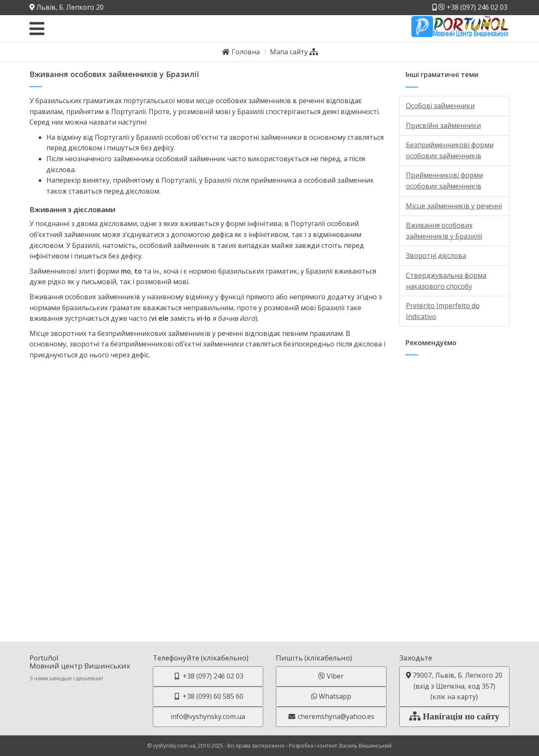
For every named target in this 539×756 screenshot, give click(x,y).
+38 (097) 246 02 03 (470, 7)
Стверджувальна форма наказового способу (446, 281)
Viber (331, 676)
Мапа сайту (294, 52)
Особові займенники (440, 106)
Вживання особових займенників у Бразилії (444, 231)
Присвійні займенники (443, 125)
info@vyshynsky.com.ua (208, 716)
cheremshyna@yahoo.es (331, 716)
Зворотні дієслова (436, 256)
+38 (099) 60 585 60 (208, 696)
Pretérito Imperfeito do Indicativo (443, 311)
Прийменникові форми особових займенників (444, 181)
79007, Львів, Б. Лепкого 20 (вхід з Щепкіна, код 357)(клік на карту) (454, 686)
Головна (241, 52)
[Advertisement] (455, 490)
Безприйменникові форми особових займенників (450, 150)
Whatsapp (331, 696)
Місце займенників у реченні (454, 206)
